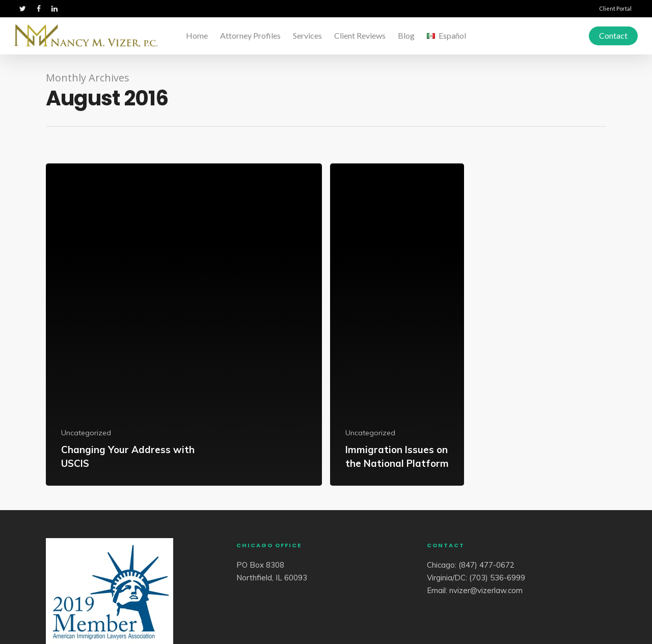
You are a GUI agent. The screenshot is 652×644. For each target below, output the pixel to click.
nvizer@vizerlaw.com (486, 590)
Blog (406, 35)
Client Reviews (360, 35)
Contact (613, 35)
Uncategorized (86, 433)
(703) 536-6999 (497, 578)
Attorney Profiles (250, 35)
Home (197, 35)
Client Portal (615, 8)
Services (307, 35)
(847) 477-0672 (486, 565)
